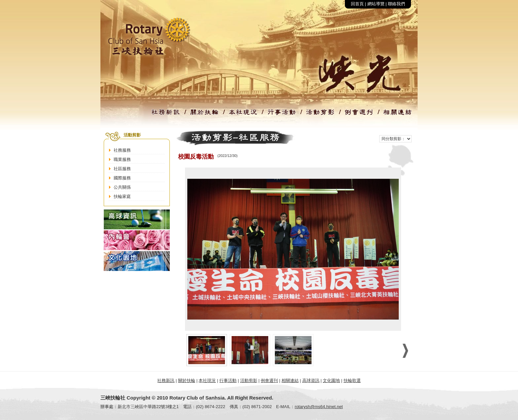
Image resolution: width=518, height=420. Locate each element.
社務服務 (122, 150)
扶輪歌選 (352, 381)
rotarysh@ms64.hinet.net (319, 407)
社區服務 (122, 169)
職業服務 (122, 159)
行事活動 (228, 381)
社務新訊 (166, 381)
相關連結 (290, 381)
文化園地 (331, 381)
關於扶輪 (187, 381)
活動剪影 (249, 381)
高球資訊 (311, 381)
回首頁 (357, 4)
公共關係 (122, 187)
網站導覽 (376, 4)
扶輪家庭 (122, 196)
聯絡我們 (396, 4)
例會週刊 (269, 381)
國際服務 (122, 178)
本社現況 (207, 381)
